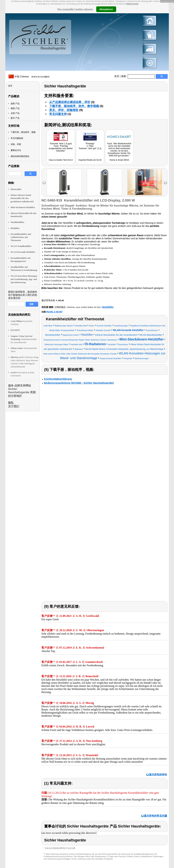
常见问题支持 (58, 114)
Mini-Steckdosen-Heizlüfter (23, 207)
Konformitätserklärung (58, 379)
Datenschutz (132, 4)
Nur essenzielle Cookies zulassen (75, 9)
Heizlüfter (15, 228)
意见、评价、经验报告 (64, 110)
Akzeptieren (106, 9)
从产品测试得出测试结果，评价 (70, 102)
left (44, 183)
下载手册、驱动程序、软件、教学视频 (74, 106)
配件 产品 (15, 118)
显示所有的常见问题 (155, 816)
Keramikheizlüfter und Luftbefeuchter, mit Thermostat (21, 237)
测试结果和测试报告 (20, 156)
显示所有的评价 (158, 774)
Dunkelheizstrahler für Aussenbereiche (24, 339)
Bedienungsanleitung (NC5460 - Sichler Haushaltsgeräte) (79, 383)
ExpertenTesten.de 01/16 (90, 160)
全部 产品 (15, 113)
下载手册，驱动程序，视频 (23, 132)
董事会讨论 (16, 150)
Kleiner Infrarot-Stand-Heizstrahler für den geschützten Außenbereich (22, 198)
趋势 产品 (15, 104)
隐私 (11, 403)
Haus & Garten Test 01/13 (61, 160)
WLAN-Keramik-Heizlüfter (23, 252)
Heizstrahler (16, 189)
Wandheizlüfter (18, 222)
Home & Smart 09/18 (119, 160)
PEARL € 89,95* (54, 312)
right (165, 183)
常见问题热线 (17, 138)
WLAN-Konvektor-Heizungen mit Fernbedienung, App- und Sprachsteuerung (24, 279)
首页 (117, 76)
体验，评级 (16, 144)
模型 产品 (15, 108)
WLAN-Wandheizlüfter (21, 246)
